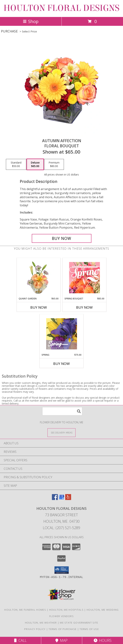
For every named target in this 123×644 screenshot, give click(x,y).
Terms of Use (89, 629)
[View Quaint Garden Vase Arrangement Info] (39, 277)
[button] (62, 570)
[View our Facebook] (55, 499)
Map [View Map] (61, 640)
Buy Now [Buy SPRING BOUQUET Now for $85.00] (84, 307)
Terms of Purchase (63, 629)
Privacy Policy (35, 629)
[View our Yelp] (68, 499)
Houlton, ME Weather (41, 623)
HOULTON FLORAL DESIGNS (61, 8)
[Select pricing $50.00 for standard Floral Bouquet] (16, 164)
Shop (31, 21)
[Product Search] (62, 411)
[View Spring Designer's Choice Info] (62, 334)
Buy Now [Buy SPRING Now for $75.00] (61, 364)
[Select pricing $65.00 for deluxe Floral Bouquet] (35, 164)
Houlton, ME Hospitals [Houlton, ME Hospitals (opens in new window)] (66, 610)
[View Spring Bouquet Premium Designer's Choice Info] (84, 278)
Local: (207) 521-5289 (61, 528)
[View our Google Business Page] (61, 499)
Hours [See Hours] (103, 640)
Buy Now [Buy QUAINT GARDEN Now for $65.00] (39, 307)
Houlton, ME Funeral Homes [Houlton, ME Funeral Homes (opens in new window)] (25, 610)
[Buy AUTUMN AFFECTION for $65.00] (62, 238)
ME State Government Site (79, 623)
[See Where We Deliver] (61, 432)
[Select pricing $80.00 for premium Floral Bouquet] (54, 164)
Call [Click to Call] (20, 640)
